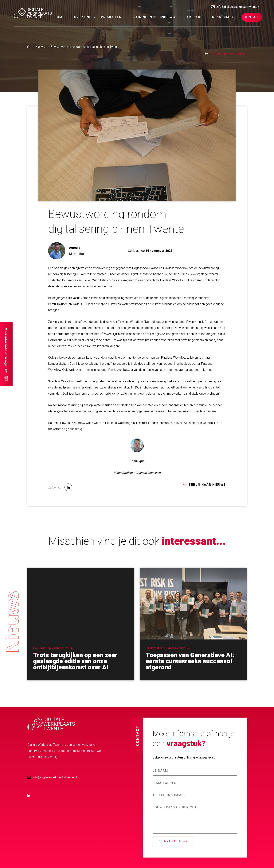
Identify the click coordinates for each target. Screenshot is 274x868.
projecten (176, 758)
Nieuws (40, 47)
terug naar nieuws (228, 54)
